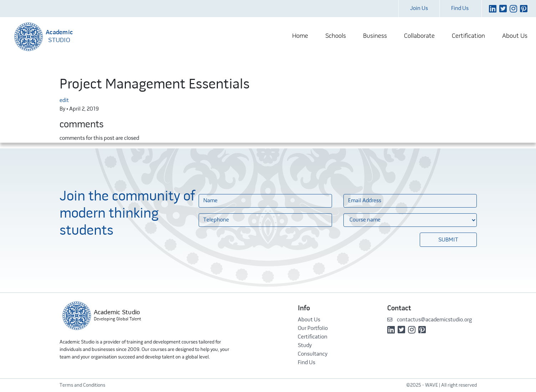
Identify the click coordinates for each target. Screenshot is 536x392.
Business (375, 36)
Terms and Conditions (82, 385)
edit (64, 101)
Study (305, 346)
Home (300, 36)
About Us (515, 36)
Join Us (419, 9)
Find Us (460, 9)
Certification (468, 36)
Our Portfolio (313, 329)
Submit (448, 240)
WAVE (432, 385)
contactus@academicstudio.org (430, 320)
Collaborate (419, 36)
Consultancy (313, 354)
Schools (336, 36)
